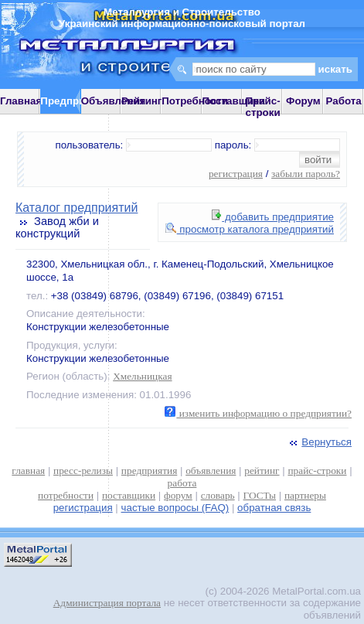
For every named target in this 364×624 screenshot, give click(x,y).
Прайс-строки (262, 107)
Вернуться (319, 442)
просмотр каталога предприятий (250, 229)
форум (178, 495)
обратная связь (274, 508)
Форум (303, 101)
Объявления (114, 101)
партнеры (305, 495)
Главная (21, 101)
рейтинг (262, 471)
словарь (218, 495)
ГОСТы (260, 495)
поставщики (129, 495)
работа (182, 483)
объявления (211, 471)
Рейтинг (142, 101)
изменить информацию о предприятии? (258, 413)
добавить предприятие (273, 217)
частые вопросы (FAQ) (175, 508)
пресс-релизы (83, 471)
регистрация (236, 174)
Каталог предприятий (77, 208)
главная (28, 471)
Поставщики (234, 101)
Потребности (195, 101)
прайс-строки (317, 471)
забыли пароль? (306, 174)
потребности (66, 495)
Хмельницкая (142, 376)
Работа (344, 101)
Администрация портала (107, 603)
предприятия (149, 471)
